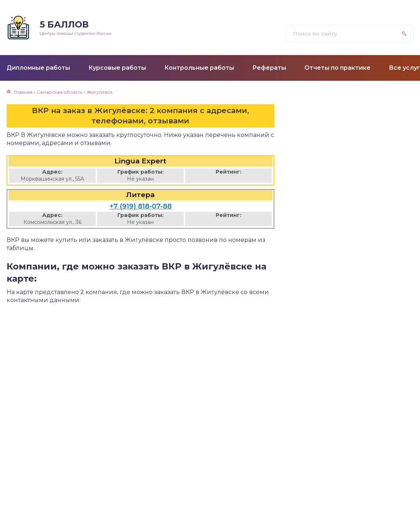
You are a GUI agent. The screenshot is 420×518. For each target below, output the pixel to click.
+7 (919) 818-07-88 (141, 206)
